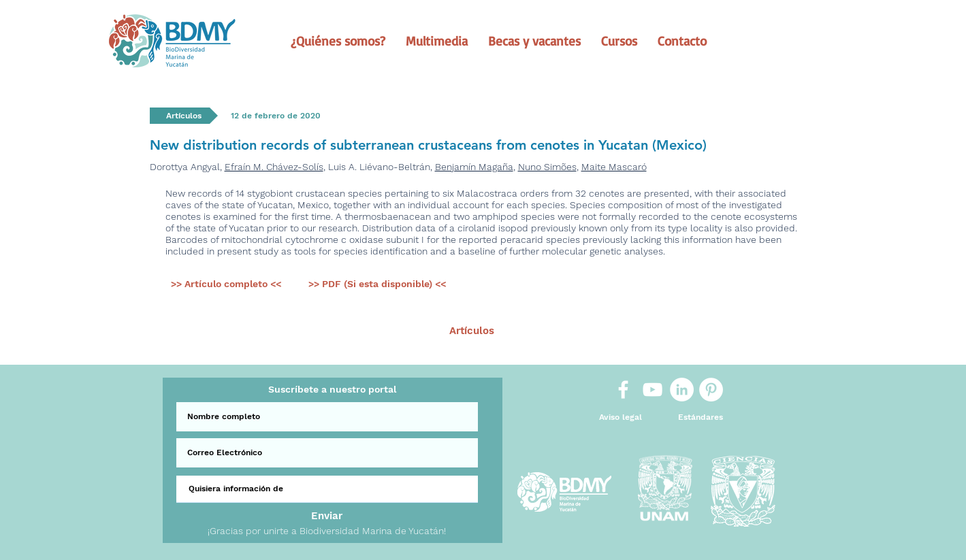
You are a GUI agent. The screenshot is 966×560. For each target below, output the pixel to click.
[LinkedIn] (682, 390)
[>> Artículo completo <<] (226, 284)
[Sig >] (664, 331)
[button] (338, 41)
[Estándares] (701, 417)
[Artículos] (472, 331)
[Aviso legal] (621, 417)
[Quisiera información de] (327, 489)
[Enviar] (327, 516)
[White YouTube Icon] (653, 390)
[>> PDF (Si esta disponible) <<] (377, 284)
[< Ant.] (304, 331)
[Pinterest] (711, 390)
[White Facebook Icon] (623, 390)
